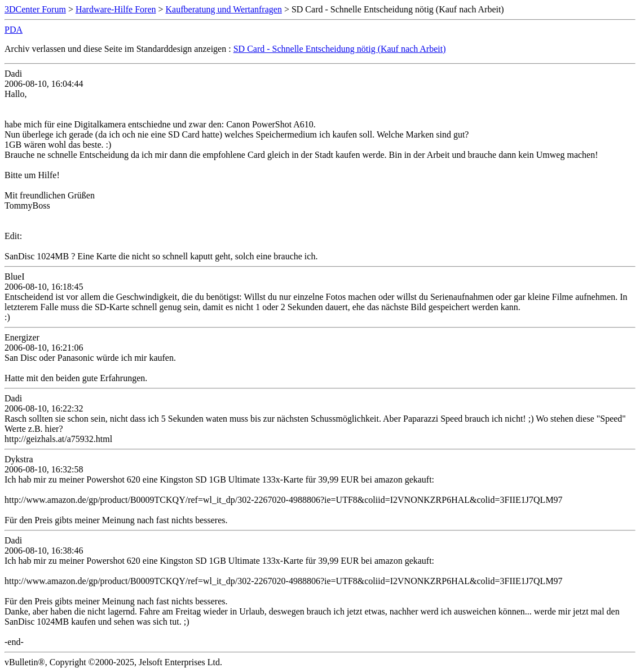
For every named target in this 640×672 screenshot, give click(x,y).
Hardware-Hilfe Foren (116, 9)
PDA (14, 30)
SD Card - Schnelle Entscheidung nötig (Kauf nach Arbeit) (340, 49)
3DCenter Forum (35, 9)
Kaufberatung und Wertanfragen (224, 9)
